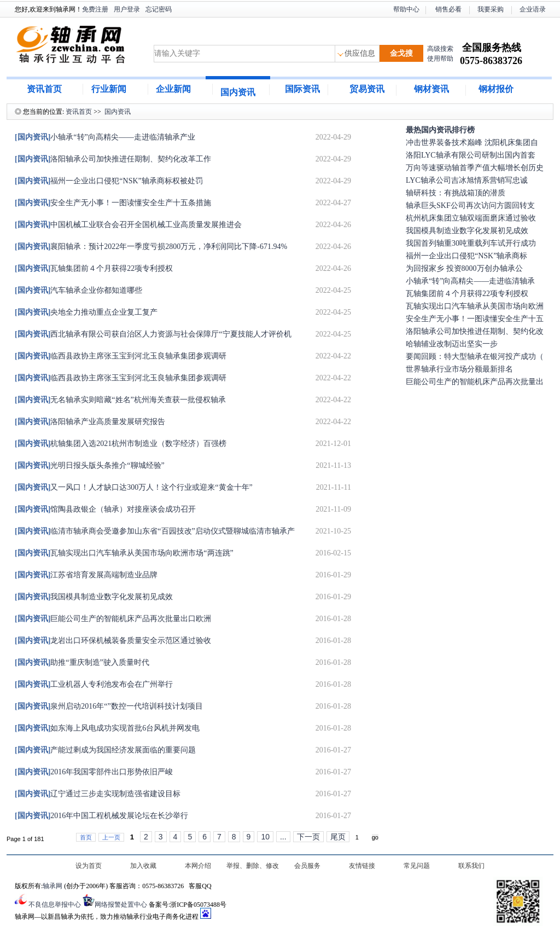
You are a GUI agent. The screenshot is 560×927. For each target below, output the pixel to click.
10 (265, 837)
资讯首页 (44, 89)
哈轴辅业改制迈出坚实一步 (452, 344)
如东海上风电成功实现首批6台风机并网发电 (107, 728)
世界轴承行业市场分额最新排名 (459, 369)
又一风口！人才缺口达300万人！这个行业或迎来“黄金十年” (134, 487)
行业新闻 (109, 89)
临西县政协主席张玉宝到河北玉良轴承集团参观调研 (121, 356)
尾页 (338, 837)
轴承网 (52, 886)
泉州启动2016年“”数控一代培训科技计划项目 (109, 706)
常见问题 (417, 866)
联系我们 (471, 866)
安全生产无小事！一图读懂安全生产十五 (475, 319)
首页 (86, 837)
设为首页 (89, 866)
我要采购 (491, 9)
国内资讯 (238, 92)
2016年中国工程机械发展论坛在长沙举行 (101, 816)
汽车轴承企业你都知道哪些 (78, 290)
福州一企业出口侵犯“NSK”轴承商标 (466, 256)
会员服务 (307, 866)
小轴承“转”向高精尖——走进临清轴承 (470, 281)
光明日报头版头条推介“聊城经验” (90, 465)
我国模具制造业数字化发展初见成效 (94, 597)
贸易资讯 (367, 89)
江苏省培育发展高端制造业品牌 (86, 575)
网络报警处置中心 (121, 905)
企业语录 (533, 9)
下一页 (308, 837)
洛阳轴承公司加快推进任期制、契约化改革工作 (113, 159)
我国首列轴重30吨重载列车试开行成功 (471, 243)
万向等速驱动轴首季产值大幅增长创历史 (475, 168)
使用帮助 (440, 59)
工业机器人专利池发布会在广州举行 (94, 684)
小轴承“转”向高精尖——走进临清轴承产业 (105, 137)
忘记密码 (159, 9)
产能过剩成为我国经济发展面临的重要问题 (105, 750)
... (283, 837)
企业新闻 (173, 89)
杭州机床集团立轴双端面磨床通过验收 (471, 218)
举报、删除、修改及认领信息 (253, 867)
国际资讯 (302, 89)
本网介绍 (198, 866)
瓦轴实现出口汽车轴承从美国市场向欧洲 (475, 306)
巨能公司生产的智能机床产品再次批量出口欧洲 (113, 619)
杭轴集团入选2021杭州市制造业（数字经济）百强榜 (121, 444)
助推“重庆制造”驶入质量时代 (82, 662)
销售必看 (448, 9)
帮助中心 (406, 9)
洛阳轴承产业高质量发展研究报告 (90, 422)
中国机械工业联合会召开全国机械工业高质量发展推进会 (128, 225)
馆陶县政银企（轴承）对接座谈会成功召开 (105, 509)
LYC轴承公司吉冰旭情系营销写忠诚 (467, 180)
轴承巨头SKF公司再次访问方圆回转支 (470, 205)
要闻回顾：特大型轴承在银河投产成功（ (475, 357)
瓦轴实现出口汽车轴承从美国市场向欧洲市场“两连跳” (124, 553)
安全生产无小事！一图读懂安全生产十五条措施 (113, 203)
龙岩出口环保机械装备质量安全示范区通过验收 (113, 641)
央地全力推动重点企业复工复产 (86, 312)
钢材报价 (496, 89)
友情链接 (362, 866)
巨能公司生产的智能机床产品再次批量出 (475, 382)
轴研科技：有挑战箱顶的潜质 (456, 193)
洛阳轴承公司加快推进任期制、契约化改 (475, 331)
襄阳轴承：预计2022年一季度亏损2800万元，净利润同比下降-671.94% (151, 247)
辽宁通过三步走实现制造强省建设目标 (98, 794)
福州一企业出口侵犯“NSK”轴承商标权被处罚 (109, 181)
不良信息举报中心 (55, 905)
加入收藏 (143, 866)
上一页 (111, 837)
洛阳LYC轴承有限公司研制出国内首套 (471, 155)
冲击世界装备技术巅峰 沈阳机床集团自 (472, 143)
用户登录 (127, 9)
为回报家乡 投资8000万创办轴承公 (464, 268)
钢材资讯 (431, 89)
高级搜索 (440, 49)
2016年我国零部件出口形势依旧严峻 (94, 772)
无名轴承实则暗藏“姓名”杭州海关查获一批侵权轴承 (120, 400)
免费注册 (95, 9)
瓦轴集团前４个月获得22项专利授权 (94, 268)
